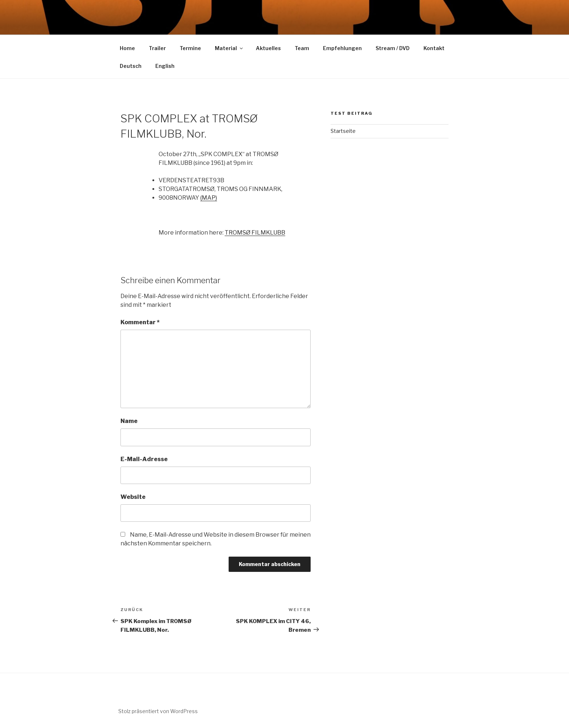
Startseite (343, 131)
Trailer (157, 48)
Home (127, 48)
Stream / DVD (393, 48)
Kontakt (434, 48)
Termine (190, 48)
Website (133, 497)
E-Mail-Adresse (144, 459)
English (165, 66)
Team (302, 48)
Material (229, 48)
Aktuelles (268, 48)
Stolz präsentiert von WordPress (158, 711)
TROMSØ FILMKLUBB (255, 233)
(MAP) (209, 198)
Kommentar (140, 322)
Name (129, 421)
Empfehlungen (342, 48)
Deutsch (131, 66)
